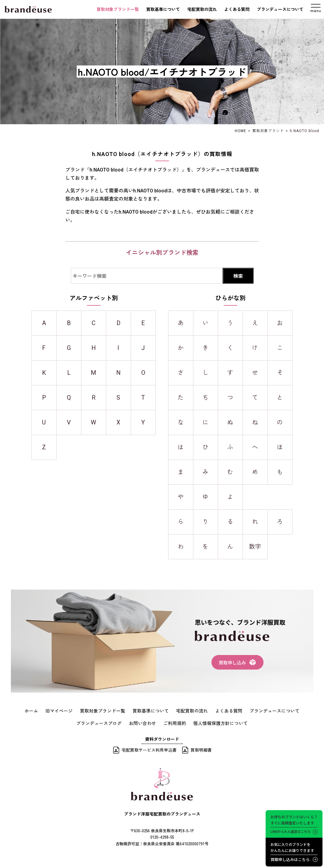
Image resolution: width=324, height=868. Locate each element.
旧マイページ (65, 710)
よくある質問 (237, 9)
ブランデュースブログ (103, 723)
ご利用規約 (174, 723)
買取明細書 (201, 749)
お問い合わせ (144, 723)
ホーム (39, 710)
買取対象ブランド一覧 (118, 9)
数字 (255, 547)
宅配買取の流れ (202, 9)
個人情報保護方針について (218, 723)
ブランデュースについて (280, 9)
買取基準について (163, 9)
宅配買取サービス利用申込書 (149, 749)
